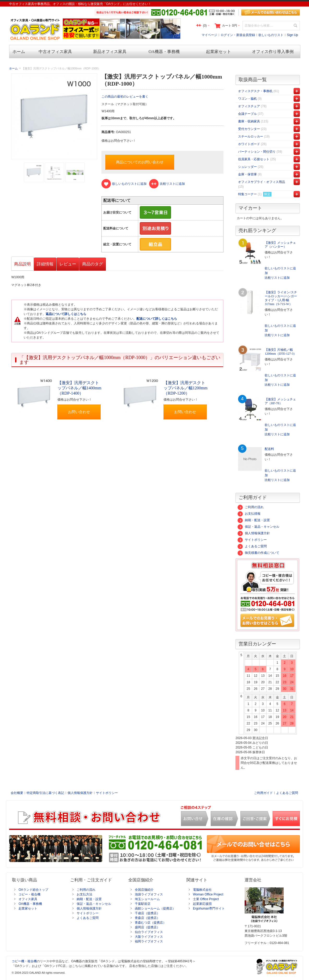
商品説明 (22, 264)
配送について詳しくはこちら (157, 319)
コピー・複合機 (29, 894)
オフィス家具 (28, 899)
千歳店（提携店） (147, 913)
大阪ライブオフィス (149, 937)
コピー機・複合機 (24, 961)
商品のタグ (93, 264)
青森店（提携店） (147, 918)
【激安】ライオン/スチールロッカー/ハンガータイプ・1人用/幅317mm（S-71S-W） (281, 298)
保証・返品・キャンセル (258, 527)
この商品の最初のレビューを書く (125, 97)
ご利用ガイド (263, 793)
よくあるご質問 (252, 546)
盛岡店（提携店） (147, 927)
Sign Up (292, 35)
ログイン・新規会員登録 (238, 35)
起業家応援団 (202, 904)
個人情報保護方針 (254, 533)
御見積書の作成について (258, 553)
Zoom (54, 116)
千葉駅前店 (143, 904)
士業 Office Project (206, 899)
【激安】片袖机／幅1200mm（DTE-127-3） (281, 352)
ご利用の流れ (251, 507)
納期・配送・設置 (254, 520)
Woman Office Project (208, 894)
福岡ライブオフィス (149, 941)
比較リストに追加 (277, 278)
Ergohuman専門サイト (209, 908)
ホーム (13, 68)
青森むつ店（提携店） (150, 923)
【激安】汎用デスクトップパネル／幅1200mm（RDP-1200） (186, 388)
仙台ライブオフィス (149, 932)
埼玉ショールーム (147, 899)
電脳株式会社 (202, 890)
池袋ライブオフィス (149, 894)
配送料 (269, 449)
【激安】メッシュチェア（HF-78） (280, 401)
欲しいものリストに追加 (280, 271)
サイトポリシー (252, 540)
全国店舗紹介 (144, 890)
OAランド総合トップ (33, 890)
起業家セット (28, 908)
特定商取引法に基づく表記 (45, 793)
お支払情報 (249, 514)
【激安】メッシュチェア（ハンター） (280, 245)
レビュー (68, 264)
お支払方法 (84, 894)
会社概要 (17, 793)
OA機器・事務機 (30, 904)
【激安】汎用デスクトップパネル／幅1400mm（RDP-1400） (79, 388)
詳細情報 (45, 264)
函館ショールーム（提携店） (155, 908)
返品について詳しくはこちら (66, 314)
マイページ (209, 35)
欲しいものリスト (271, 35)
